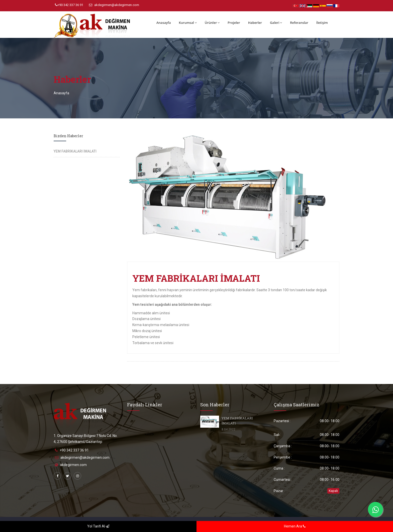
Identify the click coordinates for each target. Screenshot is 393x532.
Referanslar (299, 23)
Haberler (255, 23)
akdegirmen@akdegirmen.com (114, 5)
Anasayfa (164, 23)
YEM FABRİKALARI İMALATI (75, 151)
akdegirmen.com (73, 465)
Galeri (276, 23)
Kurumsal (188, 23)
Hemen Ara (295, 526)
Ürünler (212, 23)
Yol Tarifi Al (98, 526)
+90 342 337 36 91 (69, 5)
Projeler (234, 23)
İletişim (322, 23)
